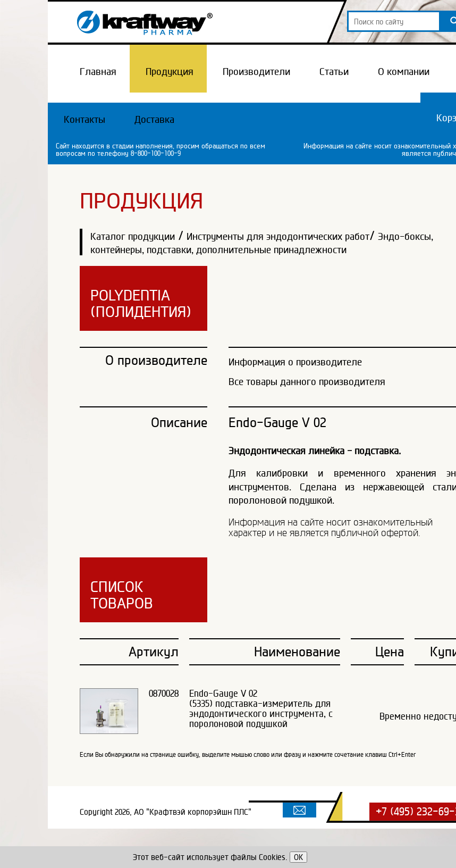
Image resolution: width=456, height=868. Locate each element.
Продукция (170, 71)
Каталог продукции (133, 236)
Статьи (334, 71)
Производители (256, 71)
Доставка (154, 119)
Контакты (85, 119)
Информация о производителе (295, 362)
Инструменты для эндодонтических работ (278, 236)
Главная (98, 71)
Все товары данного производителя (307, 381)
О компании (404, 71)
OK (298, 857)
